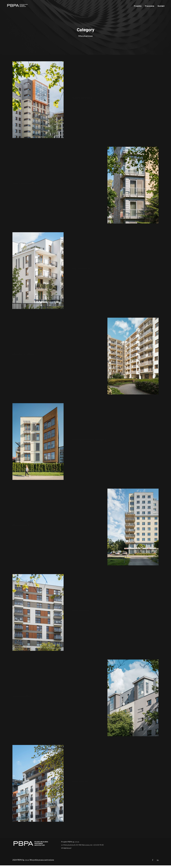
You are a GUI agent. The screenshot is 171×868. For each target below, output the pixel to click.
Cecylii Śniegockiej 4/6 (25, 186)
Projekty (138, 6)
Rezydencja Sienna (23, 357)
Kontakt (161, 6)
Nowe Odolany (80, 784)
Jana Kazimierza (22, 699)
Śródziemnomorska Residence (89, 442)
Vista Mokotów (81, 613)
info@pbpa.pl (66, 850)
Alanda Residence (82, 101)
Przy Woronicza (82, 271)
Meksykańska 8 (21, 528)
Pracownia (150, 6)
